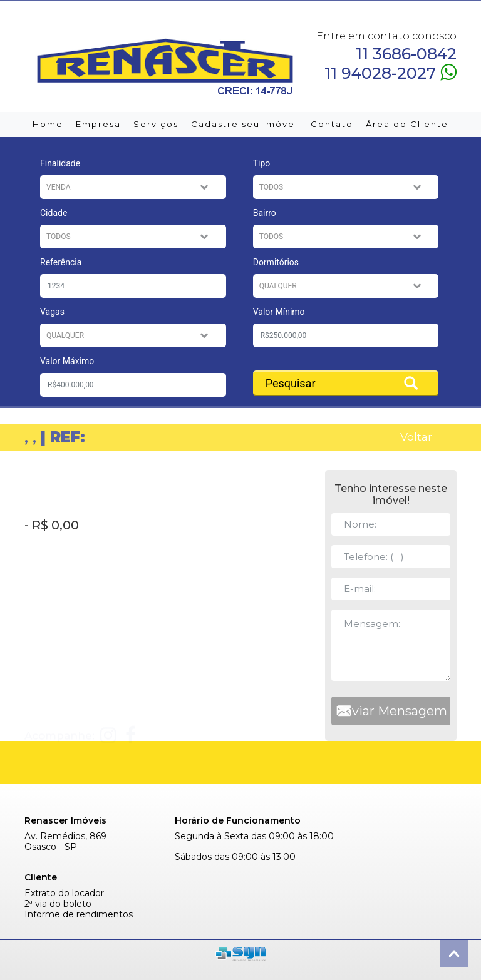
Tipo (262, 163)
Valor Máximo (67, 361)
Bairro (265, 213)
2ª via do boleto (58, 904)
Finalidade (60, 163)
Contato (332, 124)
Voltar (416, 436)
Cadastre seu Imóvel (245, 124)
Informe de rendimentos (79, 915)
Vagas (52, 312)
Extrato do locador (64, 893)
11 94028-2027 (390, 72)
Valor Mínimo (279, 312)
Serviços (156, 124)
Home (48, 124)
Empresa (98, 124)
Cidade (54, 213)
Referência (61, 262)
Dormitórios (276, 262)
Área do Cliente (407, 124)
